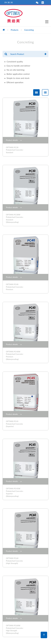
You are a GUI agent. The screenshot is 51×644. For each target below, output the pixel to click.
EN (6, 2)
